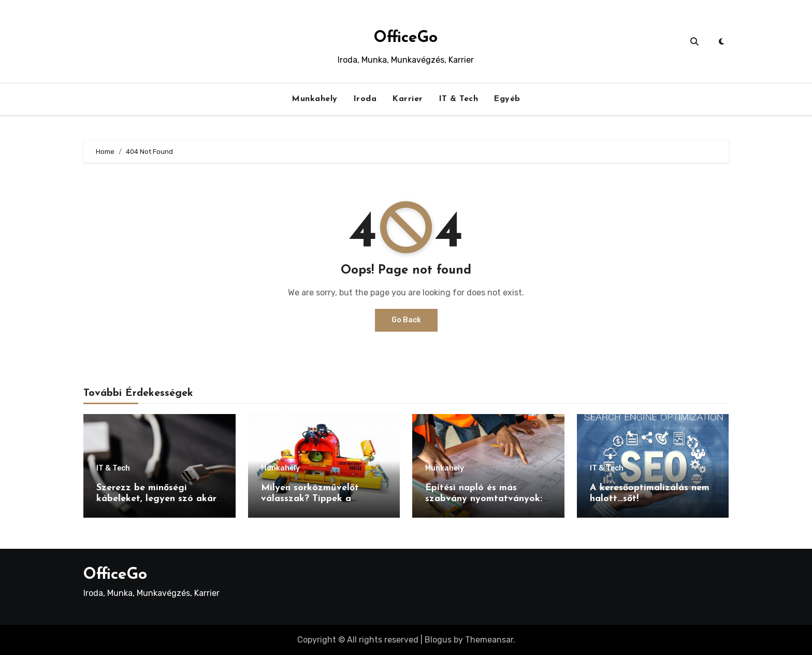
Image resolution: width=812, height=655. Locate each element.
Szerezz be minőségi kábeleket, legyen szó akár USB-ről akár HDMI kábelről (158, 499)
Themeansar (489, 640)
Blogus (438, 640)
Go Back (406, 320)
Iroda (365, 99)
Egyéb (507, 99)
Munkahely (315, 99)
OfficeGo (406, 38)
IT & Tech (459, 99)
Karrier (408, 99)
